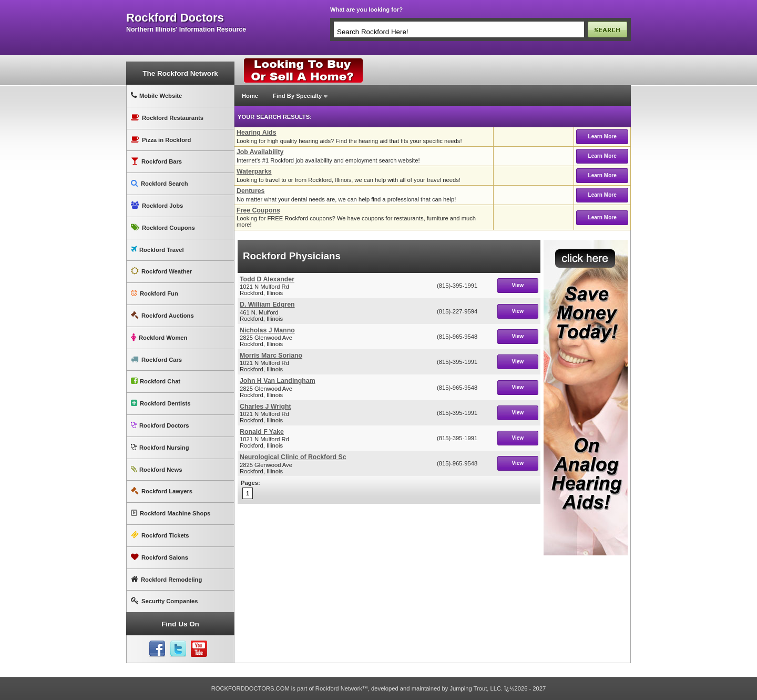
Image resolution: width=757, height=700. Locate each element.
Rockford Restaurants (167, 118)
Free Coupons (258, 210)
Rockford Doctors (160, 425)
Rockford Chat (156, 381)
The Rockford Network (180, 73)
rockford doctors (175, 18)
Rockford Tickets (160, 535)
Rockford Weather (161, 271)
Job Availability (260, 152)
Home (250, 96)
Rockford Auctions (162, 315)
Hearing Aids (257, 133)
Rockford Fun (155, 293)
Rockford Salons (160, 557)
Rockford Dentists (161, 403)
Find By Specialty (297, 96)
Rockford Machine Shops (171, 513)
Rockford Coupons (163, 227)
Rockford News (156, 469)
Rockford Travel (157, 250)
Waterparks (254, 171)
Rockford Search (160, 183)
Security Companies (165, 601)
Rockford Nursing (160, 447)
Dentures (250, 191)
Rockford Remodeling (166, 579)
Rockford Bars (156, 161)
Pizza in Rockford (161, 140)
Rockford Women (159, 337)
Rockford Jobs (157, 205)
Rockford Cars (156, 359)
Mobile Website (156, 95)
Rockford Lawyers (162, 491)
